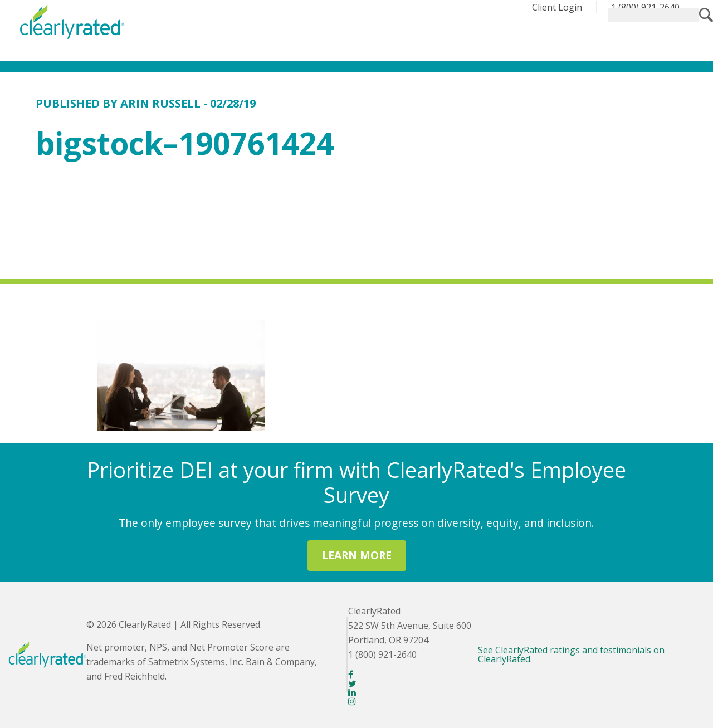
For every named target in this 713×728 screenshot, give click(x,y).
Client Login (557, 7)
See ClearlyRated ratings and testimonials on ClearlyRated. (571, 654)
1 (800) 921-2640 (645, 7)
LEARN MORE (357, 555)
